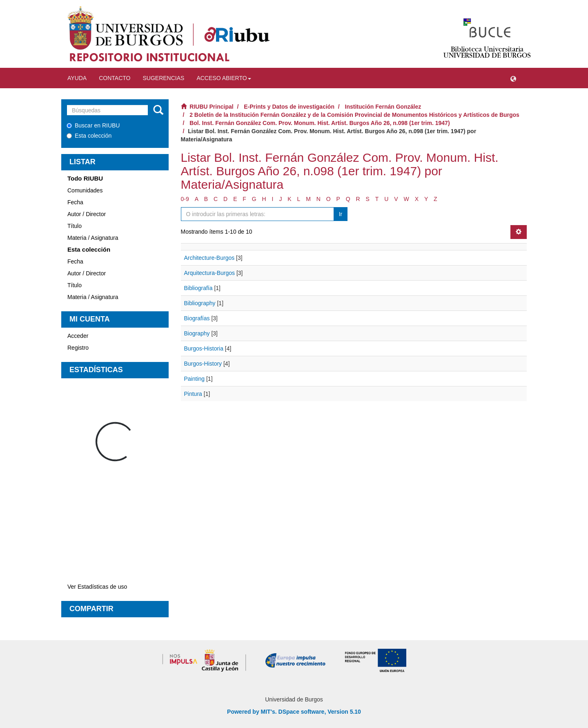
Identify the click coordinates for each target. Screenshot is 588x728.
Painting (195, 379)
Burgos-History (203, 364)
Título (75, 226)
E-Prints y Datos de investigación (289, 107)
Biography (197, 333)
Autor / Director (87, 214)
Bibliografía (198, 288)
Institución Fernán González (383, 107)
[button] (513, 78)
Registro (78, 348)
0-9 (185, 199)
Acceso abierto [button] (224, 78)
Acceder (78, 336)
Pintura (193, 394)
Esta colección (89, 136)
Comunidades (85, 190)
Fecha (75, 202)
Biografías (197, 318)
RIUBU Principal (211, 107)
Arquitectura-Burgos (210, 273)
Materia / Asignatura (93, 238)
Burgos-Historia (204, 348)
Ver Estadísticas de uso (97, 587)
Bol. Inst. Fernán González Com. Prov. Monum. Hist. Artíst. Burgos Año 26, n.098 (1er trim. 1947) (320, 123)
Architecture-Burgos (209, 258)
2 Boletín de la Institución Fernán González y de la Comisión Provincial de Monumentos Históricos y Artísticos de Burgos (354, 115)
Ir (341, 214)
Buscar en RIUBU (93, 125)
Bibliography (200, 303)
